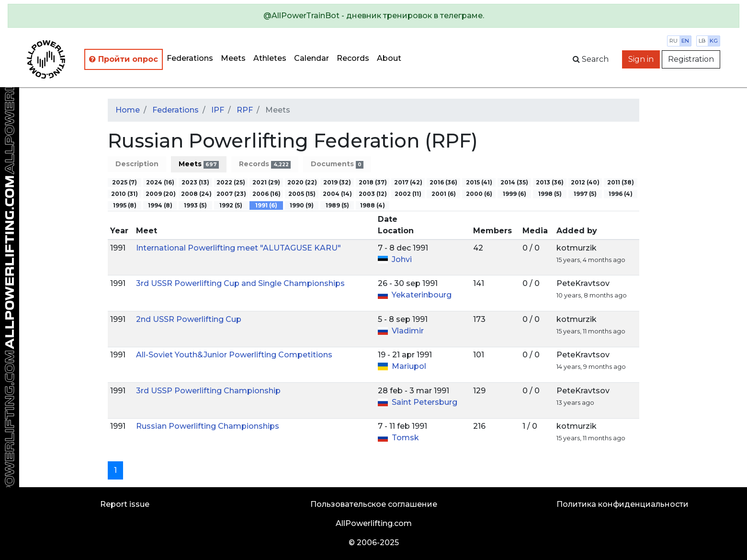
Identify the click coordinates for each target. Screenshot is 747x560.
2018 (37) (373, 182)
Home (128, 110)
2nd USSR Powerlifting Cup (189, 319)
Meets (233, 58)
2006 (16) (266, 194)
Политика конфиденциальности (622, 504)
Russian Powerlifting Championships (208, 426)
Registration (691, 59)
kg (714, 41)
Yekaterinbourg (422, 295)
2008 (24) (196, 194)
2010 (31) (124, 194)
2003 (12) (373, 194)
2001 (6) (444, 194)
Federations (190, 58)
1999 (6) (515, 194)
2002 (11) (408, 194)
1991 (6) (266, 205)
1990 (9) (302, 205)
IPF (218, 110)
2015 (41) (479, 182)
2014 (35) (514, 182)
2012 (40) (585, 182)
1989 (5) (337, 205)
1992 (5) (231, 205)
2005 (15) (302, 194)
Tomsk (405, 438)
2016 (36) (443, 182)
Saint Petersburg (424, 402)
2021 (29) (266, 182)
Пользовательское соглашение (374, 504)
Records (353, 58)
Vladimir (408, 331)
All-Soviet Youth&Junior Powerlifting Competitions (234, 355)
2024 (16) (160, 182)
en (685, 41)
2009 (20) (161, 194)
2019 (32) (337, 182)
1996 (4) (621, 194)
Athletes (270, 58)
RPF (245, 110)
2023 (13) (195, 182)
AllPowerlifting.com (374, 523)
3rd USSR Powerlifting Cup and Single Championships (240, 283)
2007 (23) (231, 194)
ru (673, 41)
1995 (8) (125, 205)
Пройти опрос (124, 59)
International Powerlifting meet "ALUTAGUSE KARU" (238, 248)
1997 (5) (585, 194)
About (389, 58)
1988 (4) (373, 205)
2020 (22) (302, 182)
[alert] (373, 16)
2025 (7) (124, 182)
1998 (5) (550, 194)
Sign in (641, 59)
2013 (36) (550, 182)
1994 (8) (160, 205)
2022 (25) (231, 182)
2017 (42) (408, 182)
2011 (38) (621, 182)
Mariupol (409, 366)
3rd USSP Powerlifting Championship (208, 391)
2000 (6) (479, 194)
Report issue (125, 504)
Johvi (402, 259)
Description (137, 164)
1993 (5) (195, 205)
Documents (337, 164)
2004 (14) (337, 194)
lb (702, 41)
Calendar (311, 58)
